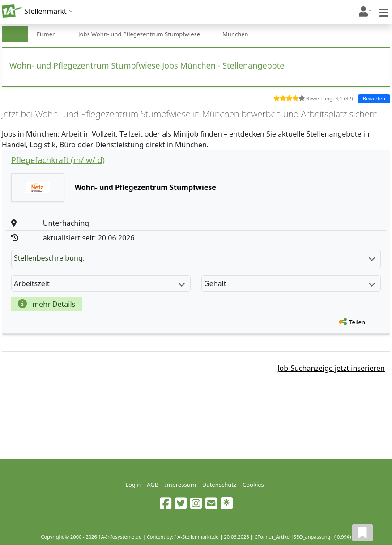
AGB (153, 485)
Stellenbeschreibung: (194, 258)
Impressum (180, 485)
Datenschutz (219, 485)
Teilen (357, 322)
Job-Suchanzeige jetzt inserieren (331, 368)
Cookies (253, 485)
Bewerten (374, 98)
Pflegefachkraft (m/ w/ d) (58, 160)
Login (133, 485)
